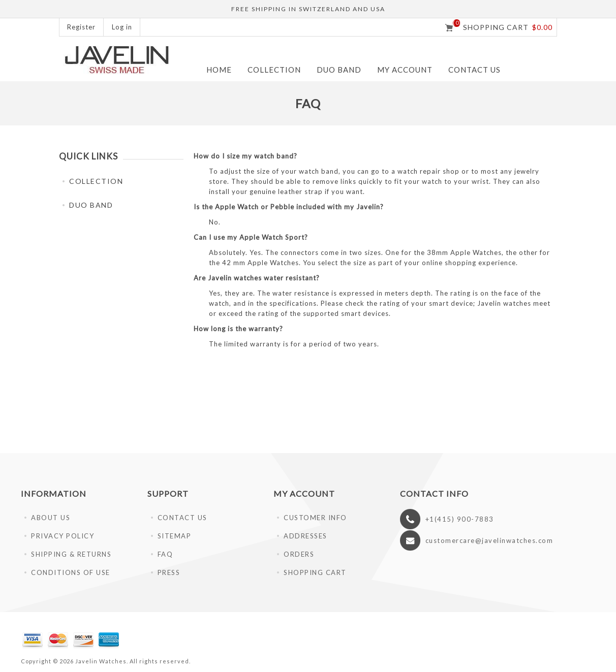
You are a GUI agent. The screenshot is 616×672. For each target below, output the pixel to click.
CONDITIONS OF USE (71, 572)
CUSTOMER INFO (315, 518)
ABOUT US (51, 518)
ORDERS (299, 554)
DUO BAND (339, 70)
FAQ (165, 554)
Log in (122, 27)
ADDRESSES (305, 536)
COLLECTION (274, 70)
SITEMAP (175, 536)
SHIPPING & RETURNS (71, 554)
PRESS (169, 572)
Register (81, 27)
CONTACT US (182, 518)
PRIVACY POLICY (63, 536)
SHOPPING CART (315, 572)
